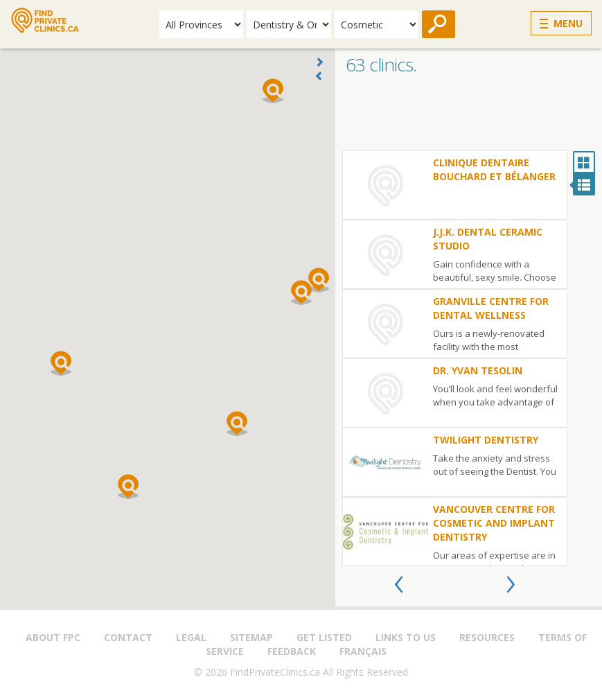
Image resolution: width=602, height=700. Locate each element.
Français (363, 651)
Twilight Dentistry (486, 440)
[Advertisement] (469, 116)
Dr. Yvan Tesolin (478, 370)
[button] (301, 292)
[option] (455, 358)
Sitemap (251, 637)
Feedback (292, 651)
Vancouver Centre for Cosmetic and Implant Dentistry (494, 523)
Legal (191, 637)
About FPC (53, 637)
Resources (487, 637)
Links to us (406, 637)
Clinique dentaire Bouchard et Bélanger (494, 169)
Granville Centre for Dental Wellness (491, 308)
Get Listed (324, 637)
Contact (128, 637)
